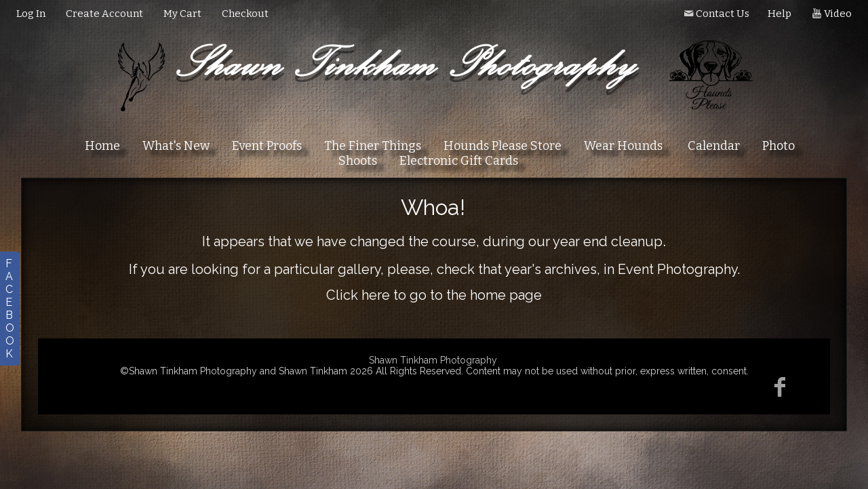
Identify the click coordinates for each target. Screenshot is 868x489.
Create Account (104, 14)
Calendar (714, 146)
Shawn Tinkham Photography (433, 360)
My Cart (183, 14)
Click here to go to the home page (434, 295)
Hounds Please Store (502, 146)
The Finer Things (373, 146)
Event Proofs (267, 146)
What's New (176, 146)
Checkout (245, 14)
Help (780, 14)
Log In (31, 14)
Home (102, 146)
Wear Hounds (623, 146)
